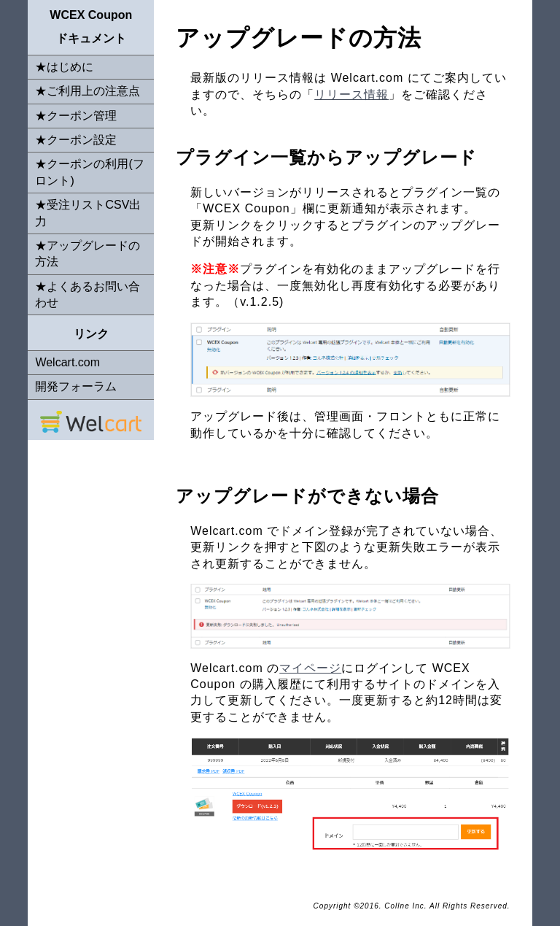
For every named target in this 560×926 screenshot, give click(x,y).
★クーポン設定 (76, 140)
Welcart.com (67, 362)
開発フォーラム (76, 386)
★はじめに (64, 67)
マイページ (310, 668)
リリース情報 (351, 94)
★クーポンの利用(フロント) (89, 172)
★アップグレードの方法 (87, 254)
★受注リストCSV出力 (88, 213)
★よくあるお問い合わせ (87, 294)
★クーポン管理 (76, 116)
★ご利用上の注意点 (87, 91)
